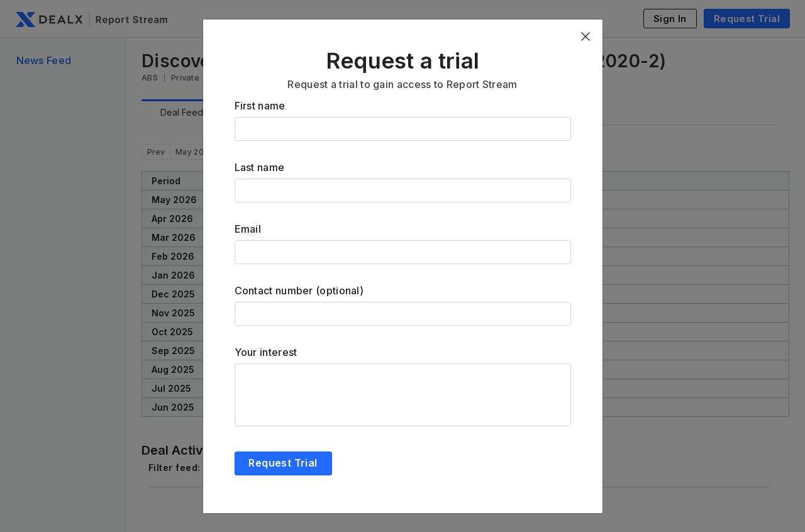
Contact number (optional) (299, 291)
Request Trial (283, 463)
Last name (260, 167)
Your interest (266, 352)
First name (260, 106)
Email (248, 229)
